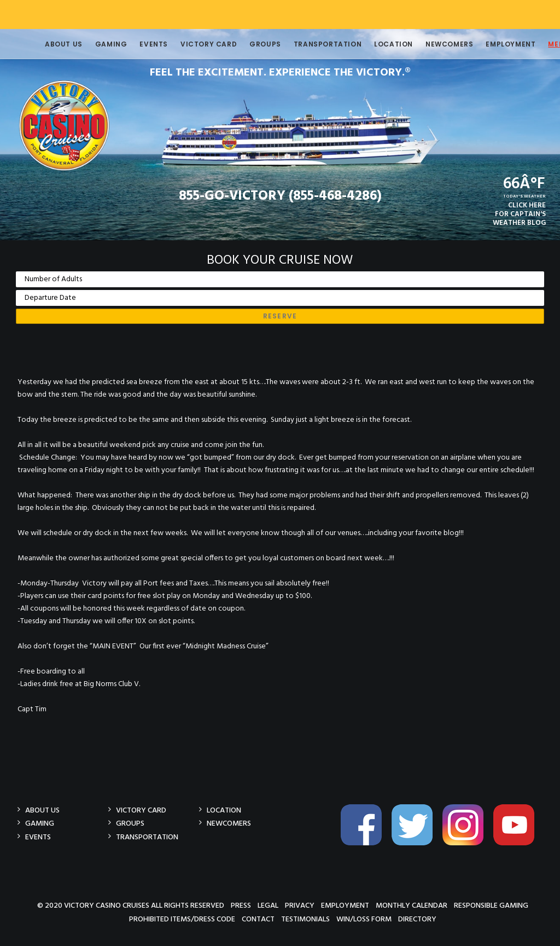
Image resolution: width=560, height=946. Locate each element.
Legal (268, 905)
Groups (248, 44)
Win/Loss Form (364, 919)
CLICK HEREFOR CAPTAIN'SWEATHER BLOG (519, 214)
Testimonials (305, 919)
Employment (493, 44)
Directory (417, 919)
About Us (46, 44)
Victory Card (191, 44)
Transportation (310, 44)
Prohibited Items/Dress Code (182, 919)
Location (376, 44)
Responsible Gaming (491, 905)
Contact (258, 919)
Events (136, 44)
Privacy (300, 905)
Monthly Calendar (412, 905)
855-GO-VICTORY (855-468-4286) (280, 196)
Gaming (94, 44)
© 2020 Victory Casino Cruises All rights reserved (131, 905)
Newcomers (432, 44)
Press (241, 905)
